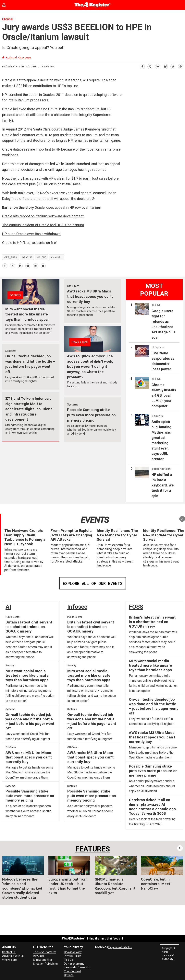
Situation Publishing (45, 964)
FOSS (136, 607)
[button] (182, 519)
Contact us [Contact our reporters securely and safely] (9, 952)
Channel (8, 19)
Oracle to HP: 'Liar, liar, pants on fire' (29, 243)
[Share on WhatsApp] (180, 66)
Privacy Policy (72, 956)
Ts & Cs (68, 960)
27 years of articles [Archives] (120, 947)
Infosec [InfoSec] (77, 607)
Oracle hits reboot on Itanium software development (43, 216)
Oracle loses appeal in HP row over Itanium (68, 207)
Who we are (9, 960)
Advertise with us (13, 956)
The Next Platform (45, 952)
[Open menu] (178, 5)
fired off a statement (28, 199)
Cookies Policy (73, 952)
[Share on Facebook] (142, 66)
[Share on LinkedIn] (157, 66)
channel (57, 257)
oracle (27, 257)
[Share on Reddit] (173, 66)
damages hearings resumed (85, 170)
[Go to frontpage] (93, 5)
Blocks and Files (43, 960)
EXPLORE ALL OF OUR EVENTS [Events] (93, 583)
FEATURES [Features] (93, 849)
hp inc (42, 257)
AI (8, 607)
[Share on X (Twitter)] (150, 66)
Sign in (7, 5)
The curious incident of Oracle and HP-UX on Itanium (43, 225)
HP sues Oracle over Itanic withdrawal (32, 234)
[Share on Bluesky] (165, 66)
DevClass (39, 956)
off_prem (11, 257)
